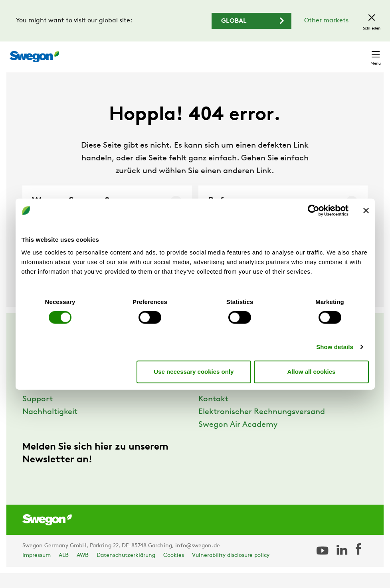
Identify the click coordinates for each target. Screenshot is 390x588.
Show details (335, 346)
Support (38, 414)
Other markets (326, 21)
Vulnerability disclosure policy (231, 570)
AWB (83, 570)
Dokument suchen (221, 53)
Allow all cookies (312, 372)
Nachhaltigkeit (50, 427)
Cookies (174, 570)
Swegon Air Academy (238, 440)
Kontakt (361, 53)
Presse (210, 401)
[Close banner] (366, 211)
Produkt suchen (155, 52)
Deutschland (315, 52)
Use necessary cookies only (194, 372)
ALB (64, 570)
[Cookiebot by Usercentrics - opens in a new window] (314, 211)
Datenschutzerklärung (126, 570)
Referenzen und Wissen (65, 401)
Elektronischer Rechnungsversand (262, 427)
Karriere (272, 52)
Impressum (37, 570)
